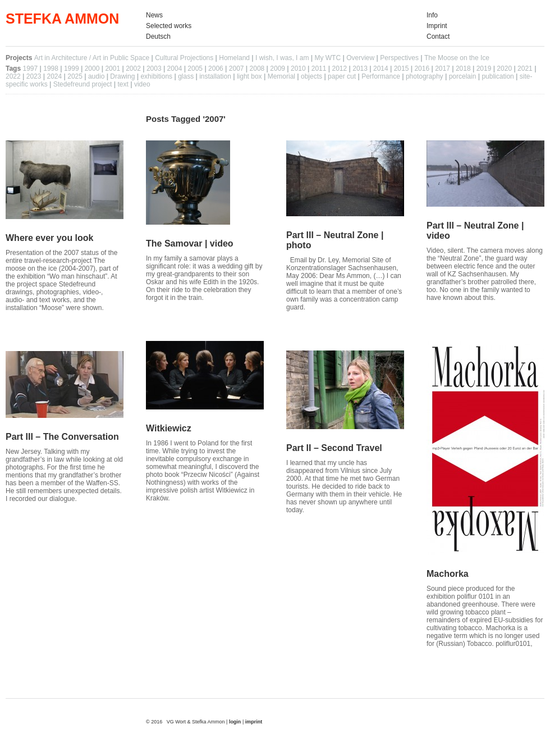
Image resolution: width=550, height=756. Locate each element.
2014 (381, 69)
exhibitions (156, 76)
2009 (278, 69)
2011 (319, 69)
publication (498, 76)
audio (96, 76)
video (142, 84)
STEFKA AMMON (62, 19)
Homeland (234, 58)
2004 (175, 69)
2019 (484, 69)
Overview (360, 58)
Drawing (122, 76)
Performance (381, 76)
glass (186, 76)
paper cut (342, 76)
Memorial (281, 76)
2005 (195, 69)
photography (425, 76)
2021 (525, 69)
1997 (30, 69)
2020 (504, 69)
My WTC (327, 58)
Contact (438, 37)
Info (432, 15)
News (154, 15)
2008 (257, 69)
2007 (237, 69)
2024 (54, 76)
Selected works (169, 26)
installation (215, 76)
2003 (154, 69)
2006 (216, 69)
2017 (443, 69)
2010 (298, 69)
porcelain (463, 76)
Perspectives (399, 58)
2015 (402, 69)
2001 (113, 69)
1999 (72, 69)
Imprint (437, 26)
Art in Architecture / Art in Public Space (92, 58)
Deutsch (158, 37)
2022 (13, 76)
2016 (422, 69)
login (236, 722)
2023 (34, 76)
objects (311, 76)
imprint (254, 722)
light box (249, 76)
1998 (51, 69)
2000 (92, 69)
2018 (463, 69)
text (123, 84)
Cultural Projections (184, 58)
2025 (75, 76)
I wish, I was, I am (282, 58)
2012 (339, 69)
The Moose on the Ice (457, 58)
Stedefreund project (83, 84)
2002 (133, 69)
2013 (360, 69)
